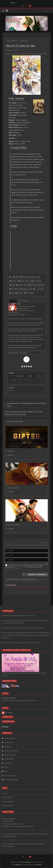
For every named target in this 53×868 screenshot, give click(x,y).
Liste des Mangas (8, 759)
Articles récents (23, 301)
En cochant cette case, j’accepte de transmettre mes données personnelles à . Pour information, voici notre (24, 567)
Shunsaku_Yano (27, 289)
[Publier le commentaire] (37, 574)
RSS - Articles (7, 713)
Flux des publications (7, 798)
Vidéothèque (24, 41)
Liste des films (7, 747)
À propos (13, 301)
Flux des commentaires (8, 802)
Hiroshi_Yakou (23, 285)
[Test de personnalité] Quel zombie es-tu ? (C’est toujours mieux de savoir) (27, 413)
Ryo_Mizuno (37, 281)
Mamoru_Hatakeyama (37, 285)
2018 (12, 293)
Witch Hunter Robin (13, 488)
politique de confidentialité (13, 569)
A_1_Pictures (39, 289)
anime (17, 277)
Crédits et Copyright (9, 776)
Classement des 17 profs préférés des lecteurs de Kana (26, 405)
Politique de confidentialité (11, 780)
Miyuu (13, 285)
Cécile (16, 50)
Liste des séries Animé (10, 738)
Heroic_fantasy (25, 281)
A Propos (6, 767)
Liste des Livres (8, 763)
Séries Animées (12, 41)
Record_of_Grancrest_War (31, 277)
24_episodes (30, 293)
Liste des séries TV (9, 743)
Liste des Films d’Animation (11, 751)
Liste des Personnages (10, 755)
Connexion (45, 543)
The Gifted (10, 451)
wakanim (20, 293)
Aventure (14, 281)
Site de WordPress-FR (8, 806)
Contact (6, 772)
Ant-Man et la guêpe (13, 525)
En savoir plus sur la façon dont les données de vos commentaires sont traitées (26, 580)
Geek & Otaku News (20, 567)
